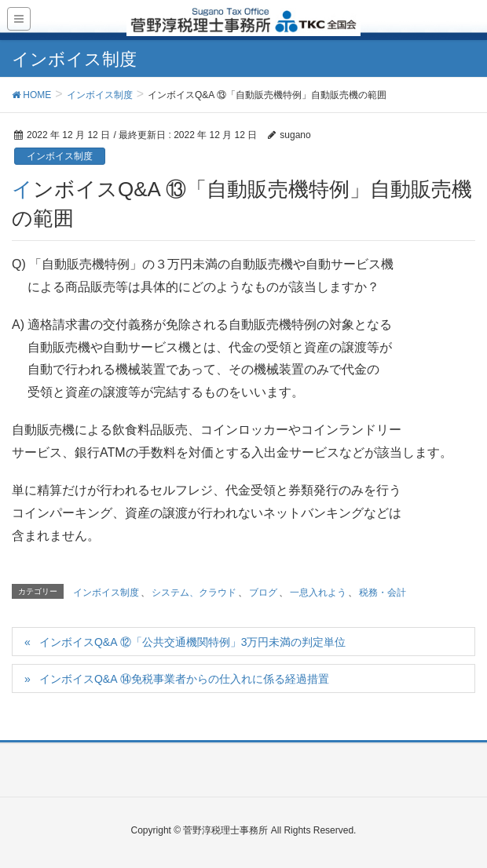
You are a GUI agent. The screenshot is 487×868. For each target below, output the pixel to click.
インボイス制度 (60, 156)
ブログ (263, 593)
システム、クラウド (194, 593)
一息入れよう (318, 593)
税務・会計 (383, 593)
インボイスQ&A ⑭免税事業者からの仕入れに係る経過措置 (184, 679)
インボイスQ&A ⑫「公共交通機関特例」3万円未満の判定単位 (192, 642)
